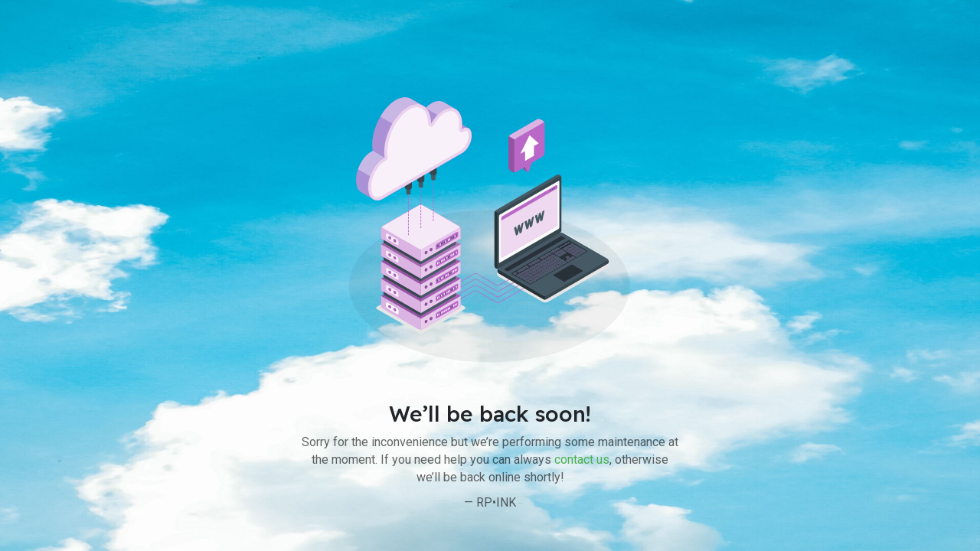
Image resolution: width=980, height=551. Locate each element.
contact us (582, 460)
